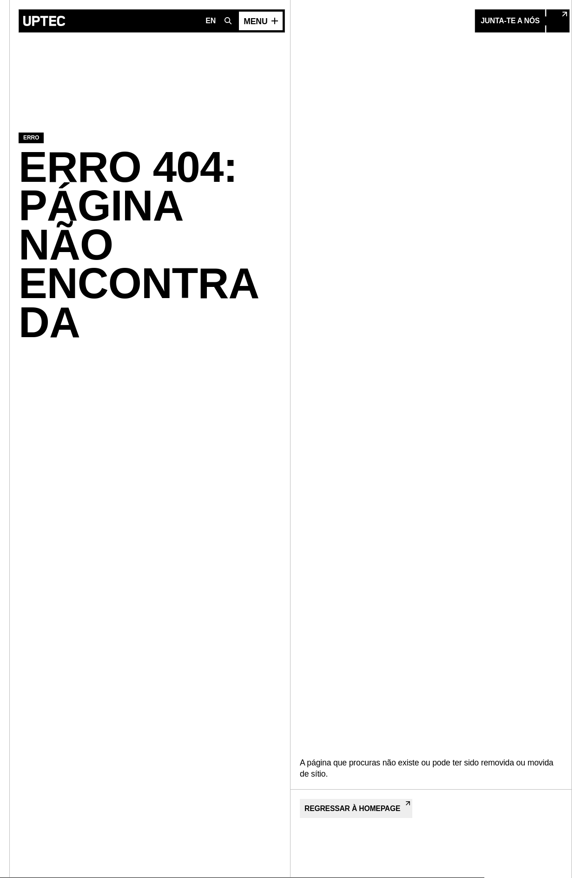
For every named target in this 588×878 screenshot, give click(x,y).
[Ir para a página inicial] (44, 21)
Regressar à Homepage (357, 807)
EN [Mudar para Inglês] (211, 21)
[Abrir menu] (261, 21)
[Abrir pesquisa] (228, 21)
